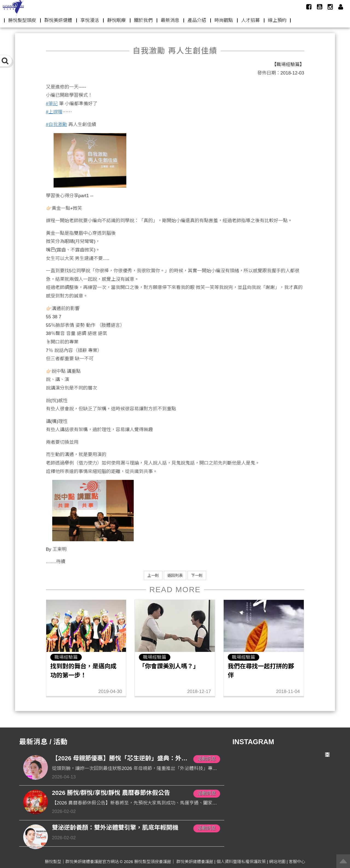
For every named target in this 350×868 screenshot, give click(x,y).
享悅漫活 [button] (90, 20)
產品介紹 (197, 20)
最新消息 (170, 20)
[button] (341, 7)
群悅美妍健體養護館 (195, 862)
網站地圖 (277, 862)
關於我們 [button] (143, 20)
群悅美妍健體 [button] (58, 20)
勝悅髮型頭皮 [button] (22, 20)
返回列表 (175, 575)
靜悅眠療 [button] (116, 20)
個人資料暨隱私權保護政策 (241, 862)
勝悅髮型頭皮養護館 (153, 862)
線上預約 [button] (277, 20)
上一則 (153, 575)
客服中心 (297, 862)
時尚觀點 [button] (224, 20)
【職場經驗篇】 (288, 65)
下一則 (197, 575)
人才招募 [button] (250, 20)
